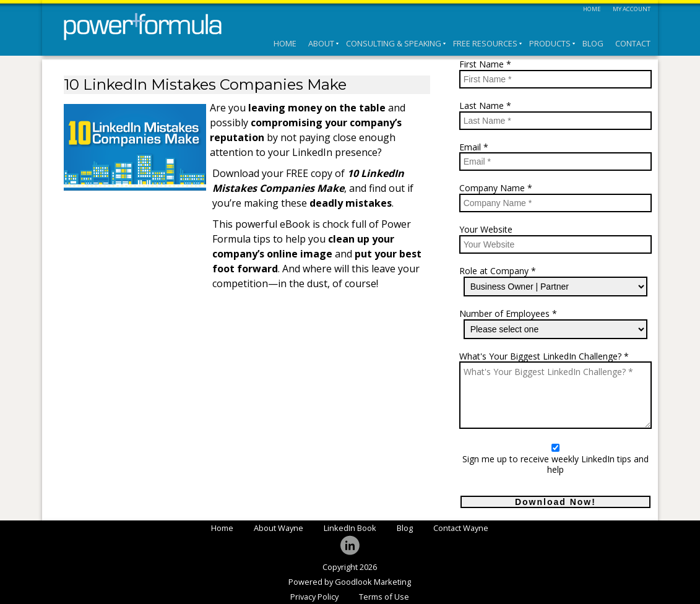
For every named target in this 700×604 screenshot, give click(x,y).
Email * (474, 148)
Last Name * (485, 106)
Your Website (486, 230)
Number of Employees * (508, 314)
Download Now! (555, 502)
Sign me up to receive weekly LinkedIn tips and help (555, 465)
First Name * (485, 65)
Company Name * (496, 188)
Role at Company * (498, 271)
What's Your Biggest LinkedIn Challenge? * (544, 357)
